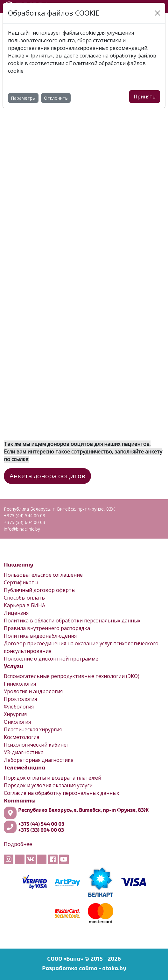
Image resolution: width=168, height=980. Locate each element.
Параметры (23, 98)
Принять (145, 97)
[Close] (157, 13)
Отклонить (56, 98)
